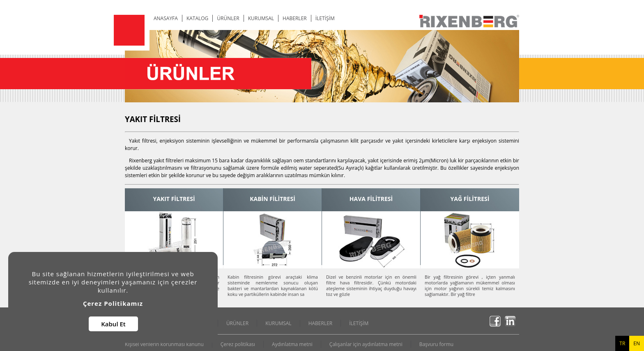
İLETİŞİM (325, 18)
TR (622, 343)
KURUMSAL (261, 18)
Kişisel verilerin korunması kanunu (164, 344)
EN (637, 343)
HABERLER (295, 18)
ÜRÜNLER (228, 18)
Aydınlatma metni (292, 344)
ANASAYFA (166, 18)
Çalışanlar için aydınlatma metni (366, 344)
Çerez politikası (238, 344)
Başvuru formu (437, 344)
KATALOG (197, 18)
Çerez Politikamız (113, 303)
